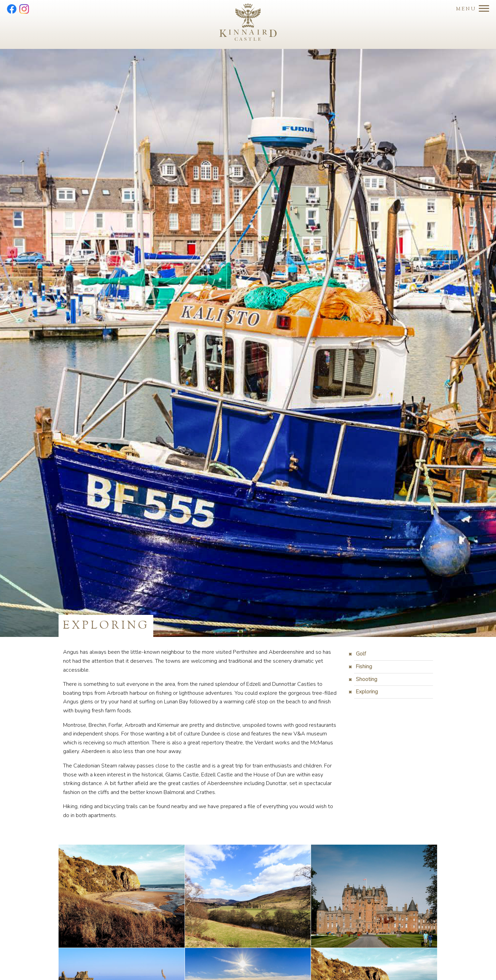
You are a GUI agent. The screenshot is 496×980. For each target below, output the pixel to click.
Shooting (366, 679)
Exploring (367, 692)
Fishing (364, 667)
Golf (361, 654)
